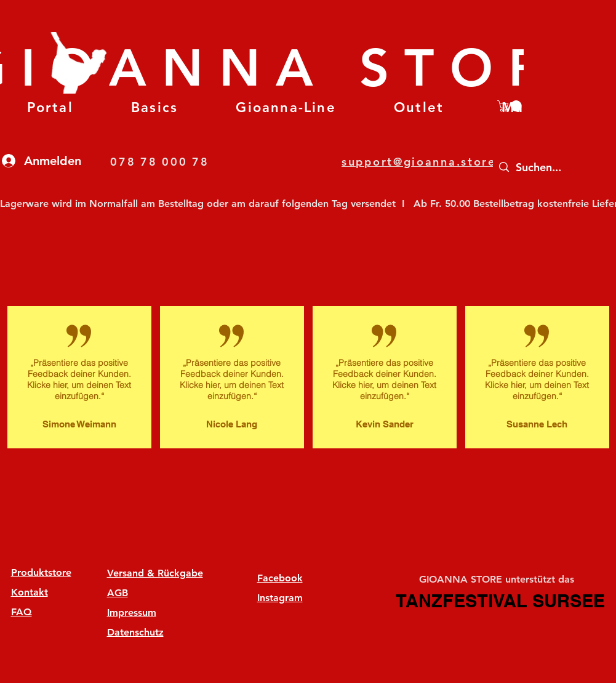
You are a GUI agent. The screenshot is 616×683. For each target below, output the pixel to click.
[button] (154, 107)
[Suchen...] (553, 167)
